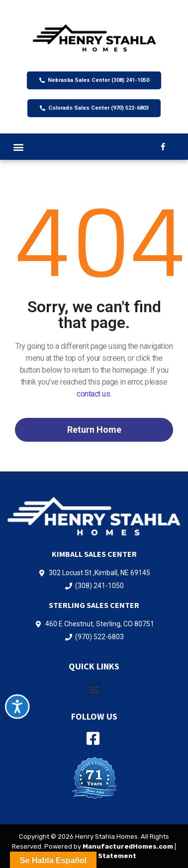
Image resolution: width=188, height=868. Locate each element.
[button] (18, 147)
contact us (93, 394)
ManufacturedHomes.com (128, 846)
